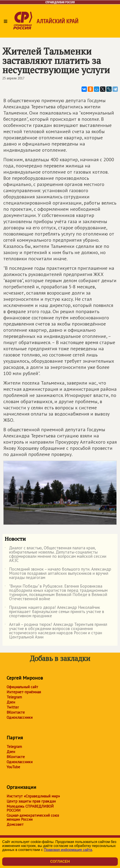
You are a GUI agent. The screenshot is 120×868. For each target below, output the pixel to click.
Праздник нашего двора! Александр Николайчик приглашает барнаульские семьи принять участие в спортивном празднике (54, 612)
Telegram (14, 697)
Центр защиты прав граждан (31, 801)
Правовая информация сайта (68, 850)
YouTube (13, 767)
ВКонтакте (16, 712)
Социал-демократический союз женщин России (33, 817)
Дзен (11, 702)
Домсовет (15, 824)
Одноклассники (20, 717)
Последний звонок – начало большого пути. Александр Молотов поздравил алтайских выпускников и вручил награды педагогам (58, 574)
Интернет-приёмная (24, 692)
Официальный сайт (22, 687)
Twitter (13, 707)
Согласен (60, 861)
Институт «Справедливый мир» (33, 796)
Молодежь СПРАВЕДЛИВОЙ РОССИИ (30, 808)
